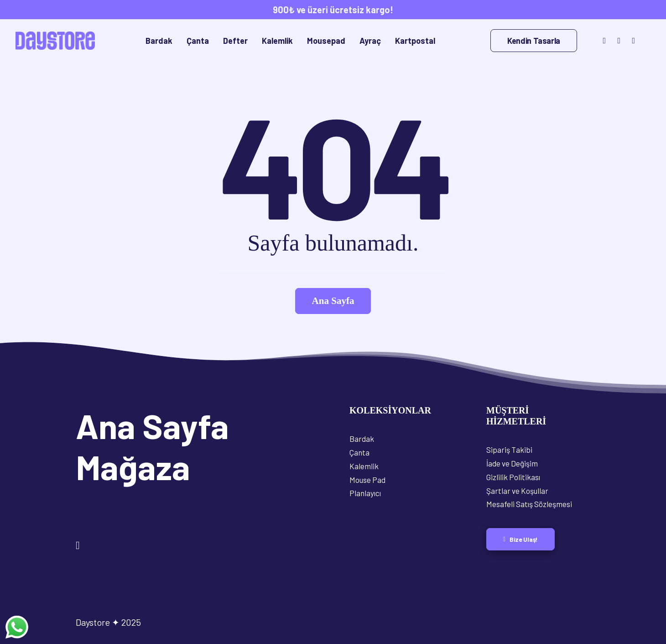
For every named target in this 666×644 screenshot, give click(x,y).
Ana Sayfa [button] (333, 301)
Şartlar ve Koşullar (517, 491)
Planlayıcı (365, 493)
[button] (603, 41)
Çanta (198, 41)
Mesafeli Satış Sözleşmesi (529, 504)
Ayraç (370, 41)
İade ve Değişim (512, 463)
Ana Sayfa (152, 425)
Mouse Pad (367, 480)
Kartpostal (415, 41)
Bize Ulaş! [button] (520, 539)
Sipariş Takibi (509, 450)
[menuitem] (159, 41)
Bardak (159, 41)
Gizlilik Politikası (513, 477)
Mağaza (133, 466)
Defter (235, 41)
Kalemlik (277, 41)
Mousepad (326, 41)
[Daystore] (55, 41)
